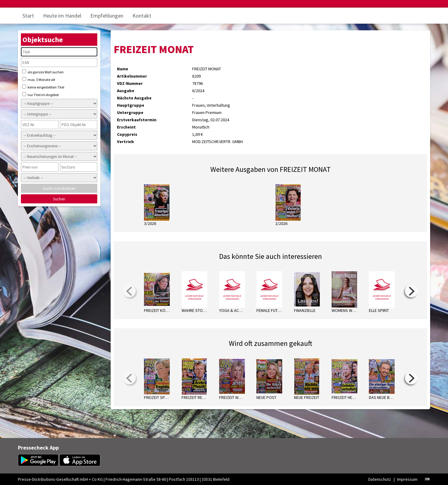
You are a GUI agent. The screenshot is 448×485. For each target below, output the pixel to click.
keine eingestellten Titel (43, 87)
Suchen (59, 199)
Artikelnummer (132, 76)
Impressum (407, 479)
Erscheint (126, 127)
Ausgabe (126, 91)
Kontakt (142, 16)
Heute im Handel (62, 16)
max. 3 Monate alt (39, 79)
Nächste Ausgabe (134, 98)
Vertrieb (125, 142)
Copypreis (127, 134)
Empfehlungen (107, 16)
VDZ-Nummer (130, 83)
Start (28, 16)
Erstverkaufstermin (137, 120)
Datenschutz (380, 479)
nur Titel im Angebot (40, 95)
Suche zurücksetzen (59, 188)
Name (123, 69)
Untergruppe (130, 112)
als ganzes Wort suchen (43, 72)
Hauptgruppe (131, 105)
